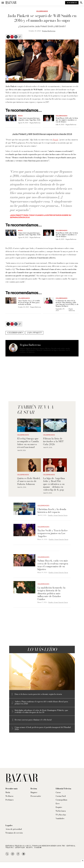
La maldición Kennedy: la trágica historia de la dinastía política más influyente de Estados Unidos (51, 593)
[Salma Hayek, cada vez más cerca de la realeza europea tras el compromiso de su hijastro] (24, 560)
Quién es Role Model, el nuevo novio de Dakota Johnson (29, 481)
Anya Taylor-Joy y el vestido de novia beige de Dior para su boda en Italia (29, 303)
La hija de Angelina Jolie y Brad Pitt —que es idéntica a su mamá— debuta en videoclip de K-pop (54, 484)
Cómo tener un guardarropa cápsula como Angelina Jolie (29, 119)
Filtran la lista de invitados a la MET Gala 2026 (53, 441)
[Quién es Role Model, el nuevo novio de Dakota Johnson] (29, 465)
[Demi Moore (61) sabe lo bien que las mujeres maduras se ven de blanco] (49, 118)
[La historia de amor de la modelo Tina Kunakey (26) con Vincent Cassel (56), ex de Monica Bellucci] (49, 300)
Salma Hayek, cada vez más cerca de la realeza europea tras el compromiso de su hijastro (53, 565)
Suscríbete (72, 3)
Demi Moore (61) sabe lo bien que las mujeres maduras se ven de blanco (67, 120)
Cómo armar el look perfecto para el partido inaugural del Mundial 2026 (43, 728)
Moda (20, 116)
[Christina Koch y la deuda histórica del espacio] (24, 509)
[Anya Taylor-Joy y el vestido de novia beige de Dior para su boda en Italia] (11, 300)
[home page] (11, 3)
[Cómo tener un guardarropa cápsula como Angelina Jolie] (11, 118)
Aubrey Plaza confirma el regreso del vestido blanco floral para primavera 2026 (41, 703)
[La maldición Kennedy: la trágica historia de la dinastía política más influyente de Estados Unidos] (24, 587)
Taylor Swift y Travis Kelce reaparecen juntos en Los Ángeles (53, 533)
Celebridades (42, 11)
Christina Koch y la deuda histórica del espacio (52, 511)
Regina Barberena (49, 31)
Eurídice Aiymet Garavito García (58, 515)
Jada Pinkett (34, 333)
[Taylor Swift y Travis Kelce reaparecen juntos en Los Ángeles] (24, 530)
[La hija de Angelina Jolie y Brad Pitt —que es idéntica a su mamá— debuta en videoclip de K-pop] (55, 465)
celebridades (15, 333)
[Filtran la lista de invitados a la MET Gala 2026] (55, 425)
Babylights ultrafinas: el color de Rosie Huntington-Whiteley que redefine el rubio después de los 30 (41, 711)
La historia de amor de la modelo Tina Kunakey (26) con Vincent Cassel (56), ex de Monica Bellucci (67, 303)
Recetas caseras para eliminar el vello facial (33, 720)
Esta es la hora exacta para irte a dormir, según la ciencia (38, 694)
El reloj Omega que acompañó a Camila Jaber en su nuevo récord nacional (28, 443)
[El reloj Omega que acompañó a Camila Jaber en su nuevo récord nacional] (29, 425)
